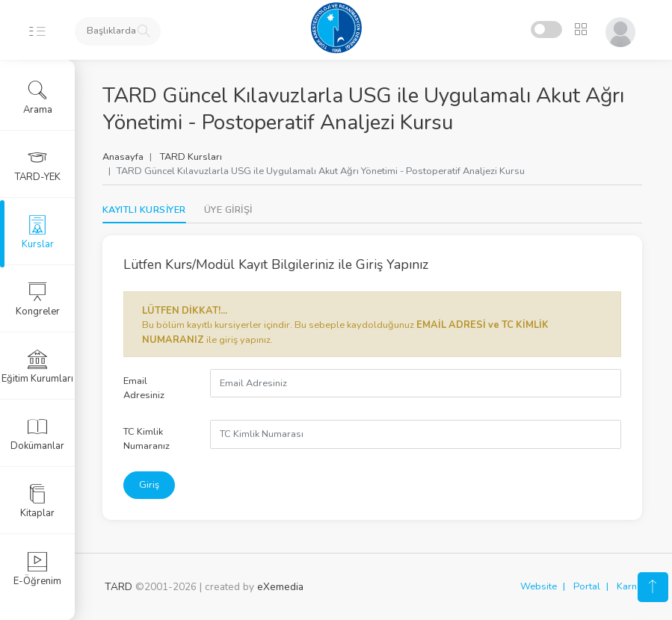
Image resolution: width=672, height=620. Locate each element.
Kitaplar (37, 501)
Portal (587, 586)
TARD (118, 587)
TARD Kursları (193, 157)
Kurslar (38, 232)
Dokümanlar (37, 434)
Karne (629, 586)
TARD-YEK (38, 165)
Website (539, 586)
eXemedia (280, 587)
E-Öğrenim (37, 569)
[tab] (231, 210)
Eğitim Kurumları (37, 367)
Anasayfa (125, 157)
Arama (38, 98)
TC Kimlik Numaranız (149, 439)
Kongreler (38, 300)
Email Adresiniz (146, 388)
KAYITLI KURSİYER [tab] (147, 210)
